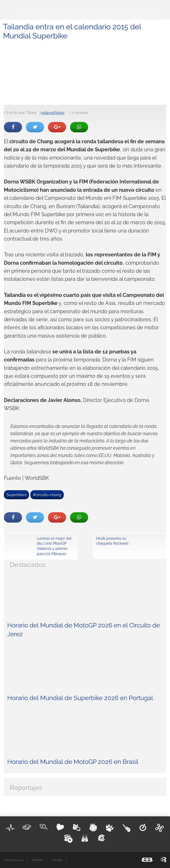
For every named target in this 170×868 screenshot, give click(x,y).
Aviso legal (57, 860)
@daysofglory (53, 113)
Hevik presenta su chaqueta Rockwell (112, 541)
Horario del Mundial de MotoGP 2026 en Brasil (73, 762)
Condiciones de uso (14, 860)
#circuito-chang (47, 495)
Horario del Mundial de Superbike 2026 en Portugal (80, 698)
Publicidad (37, 860)
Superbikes (16, 495)
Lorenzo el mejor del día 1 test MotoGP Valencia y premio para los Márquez (54, 546)
